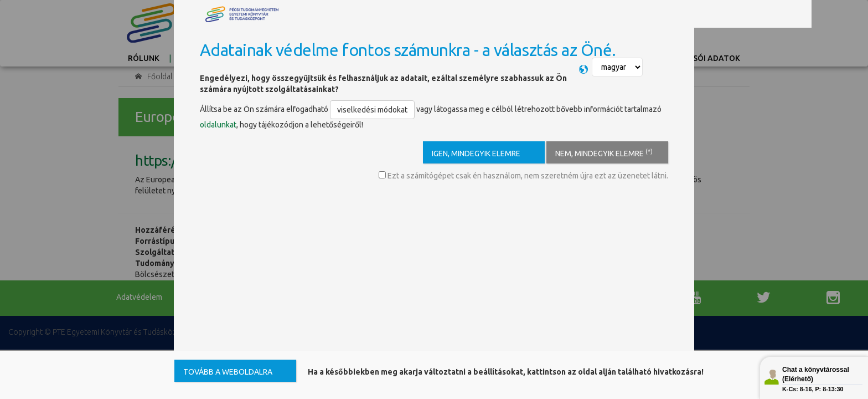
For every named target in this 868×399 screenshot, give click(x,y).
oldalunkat (218, 125)
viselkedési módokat (372, 110)
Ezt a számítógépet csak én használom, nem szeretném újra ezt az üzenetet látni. (523, 176)
